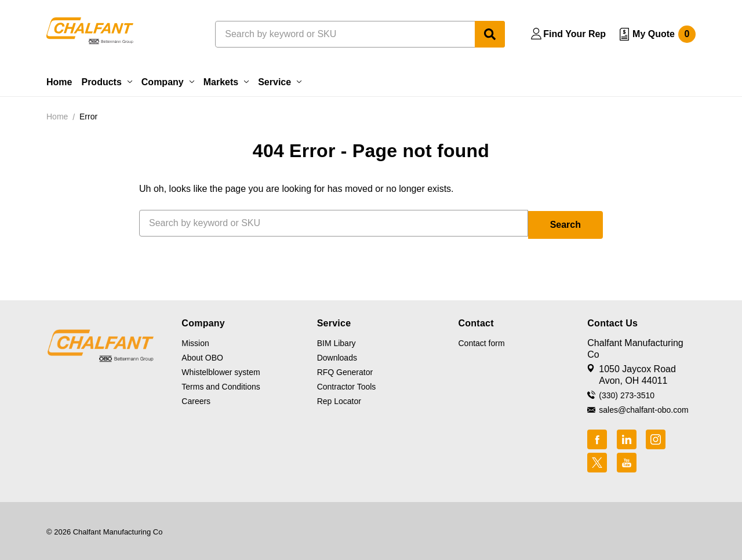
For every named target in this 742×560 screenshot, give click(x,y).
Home (59, 82)
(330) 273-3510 (627, 394)
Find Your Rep (574, 34)
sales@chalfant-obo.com (643, 408)
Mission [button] (195, 341)
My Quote (664, 34)
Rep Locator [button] (339, 399)
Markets (226, 82)
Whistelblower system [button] (221, 370)
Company (168, 82)
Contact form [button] (481, 341)
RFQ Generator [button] (345, 370)
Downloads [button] (337, 356)
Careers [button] (196, 399)
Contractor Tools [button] (347, 385)
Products (106, 82)
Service (280, 82)
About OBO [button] (202, 356)
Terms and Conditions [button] (221, 385)
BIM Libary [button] (337, 341)
